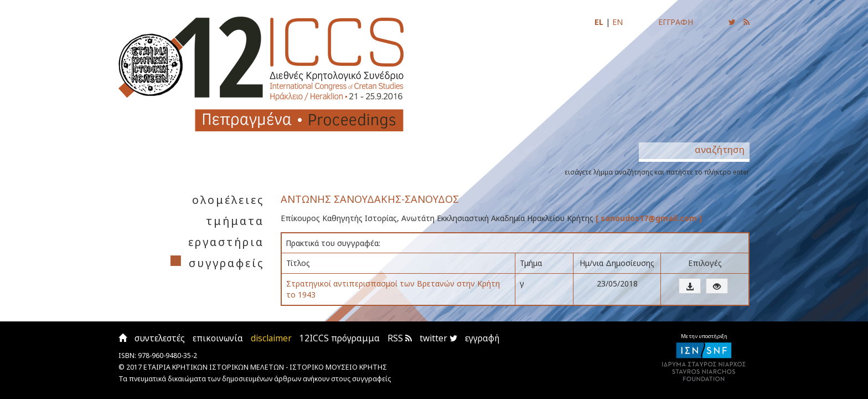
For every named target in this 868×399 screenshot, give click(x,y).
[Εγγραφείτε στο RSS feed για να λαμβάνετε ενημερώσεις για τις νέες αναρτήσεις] (746, 22)
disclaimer (271, 338)
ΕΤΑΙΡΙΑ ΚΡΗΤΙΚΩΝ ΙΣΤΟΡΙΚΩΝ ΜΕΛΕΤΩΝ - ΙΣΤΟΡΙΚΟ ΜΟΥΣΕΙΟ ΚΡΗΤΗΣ (265, 367)
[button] (690, 286)
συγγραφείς (226, 263)
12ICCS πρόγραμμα (340, 338)
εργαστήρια (226, 242)
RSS (400, 338)
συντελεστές (160, 338)
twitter (438, 338)
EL (599, 22)
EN (618, 22)
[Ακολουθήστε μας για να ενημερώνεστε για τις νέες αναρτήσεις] (732, 22)
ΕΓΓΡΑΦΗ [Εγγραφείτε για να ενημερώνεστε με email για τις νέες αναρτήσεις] (676, 22)
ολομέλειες (228, 200)
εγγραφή (482, 338)
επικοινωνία (218, 338)
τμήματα (235, 221)
